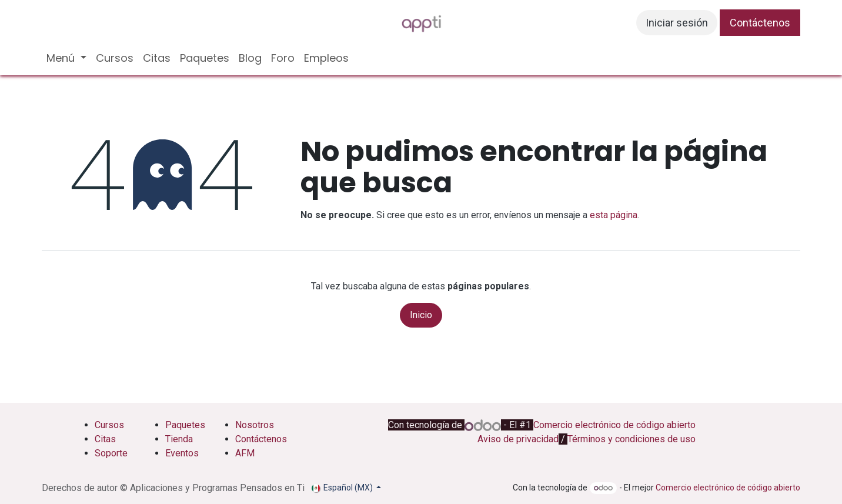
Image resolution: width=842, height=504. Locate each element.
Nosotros (256, 425)
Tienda (179, 439)
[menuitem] (66, 58)
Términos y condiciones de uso (631, 439)
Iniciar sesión (677, 23)
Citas (105, 439)
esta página (614, 215)
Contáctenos (760, 23)
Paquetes (185, 425)
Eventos (182, 453)
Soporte (111, 453)
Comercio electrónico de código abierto (614, 425)
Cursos (109, 425)
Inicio (421, 315)
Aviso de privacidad (518, 439)
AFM (245, 453)
